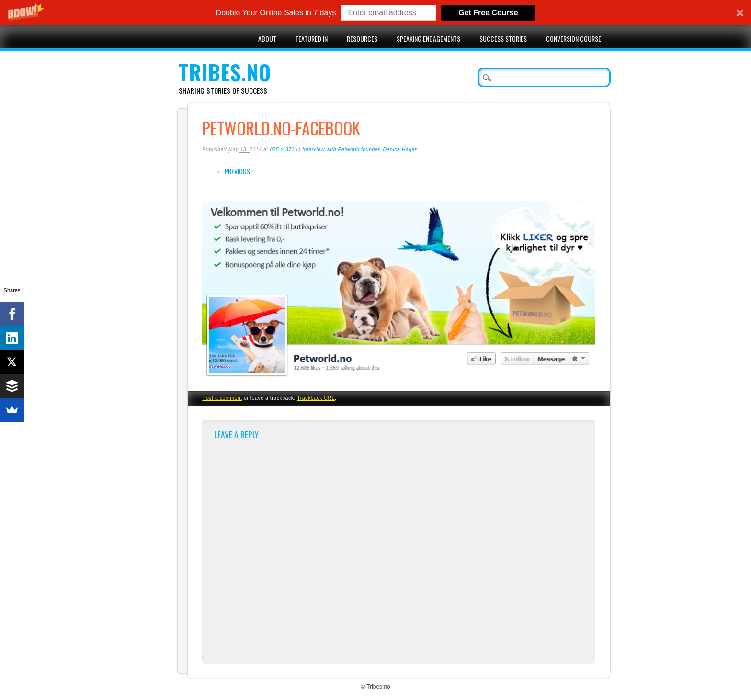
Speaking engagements (428, 39)
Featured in (312, 39)
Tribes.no (225, 72)
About (267, 39)
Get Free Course (488, 13)
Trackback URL (316, 398)
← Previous (233, 171)
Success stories (503, 39)
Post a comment (222, 398)
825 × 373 (282, 149)
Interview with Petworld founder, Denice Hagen (360, 149)
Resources (362, 39)
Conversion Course (574, 39)
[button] (375, 13)
